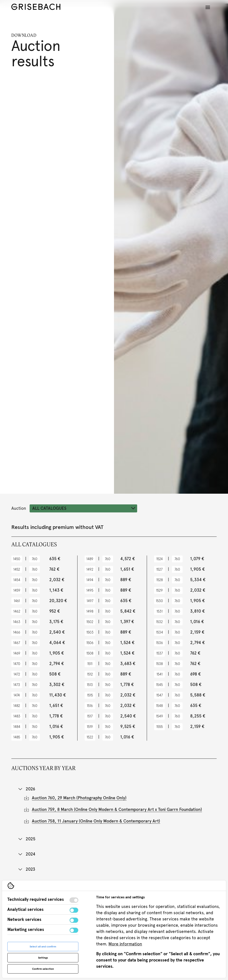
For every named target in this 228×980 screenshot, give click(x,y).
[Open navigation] (208, 7)
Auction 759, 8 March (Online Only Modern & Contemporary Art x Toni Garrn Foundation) (117, 811)
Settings (43, 958)
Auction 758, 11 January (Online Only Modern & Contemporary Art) (96, 823)
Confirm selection (43, 969)
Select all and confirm (43, 947)
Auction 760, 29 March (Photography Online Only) (79, 800)
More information (125, 944)
